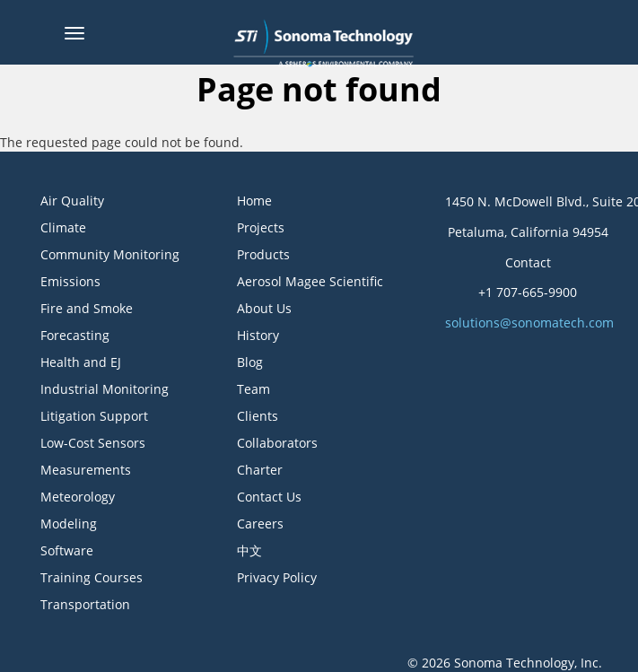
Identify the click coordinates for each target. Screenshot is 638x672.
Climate (63, 227)
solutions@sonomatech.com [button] (529, 323)
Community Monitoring (110, 254)
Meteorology (78, 497)
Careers (260, 524)
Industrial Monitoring (105, 389)
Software (67, 550)
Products (263, 254)
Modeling (69, 524)
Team (253, 389)
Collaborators (277, 443)
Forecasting (75, 335)
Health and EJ (81, 362)
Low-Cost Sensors (93, 443)
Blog (250, 362)
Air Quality (72, 201)
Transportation (85, 604)
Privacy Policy (277, 577)
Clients (258, 416)
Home (254, 201)
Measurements (86, 470)
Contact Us (269, 497)
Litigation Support (94, 416)
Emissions (70, 281)
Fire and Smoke (87, 308)
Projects (261, 227)
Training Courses (92, 577)
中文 (249, 550)
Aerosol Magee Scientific (310, 281)
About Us (264, 308)
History (258, 335)
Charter (260, 470)
